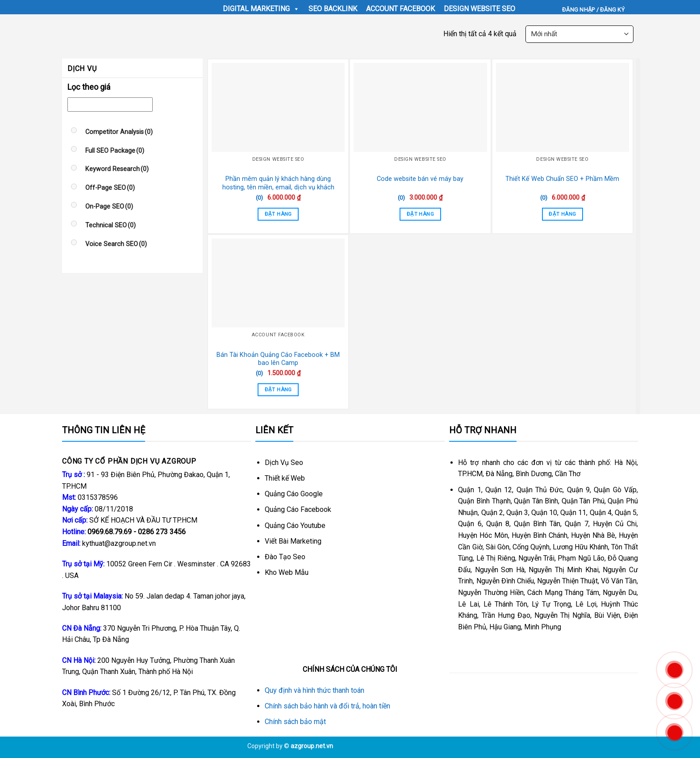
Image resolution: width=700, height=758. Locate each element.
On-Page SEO (109, 207)
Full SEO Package (115, 151)
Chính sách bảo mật (295, 722)
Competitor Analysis (119, 132)
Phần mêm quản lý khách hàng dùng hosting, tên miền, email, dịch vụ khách (278, 183)
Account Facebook (400, 9)
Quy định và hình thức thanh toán (315, 690)
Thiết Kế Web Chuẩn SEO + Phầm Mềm (562, 179)
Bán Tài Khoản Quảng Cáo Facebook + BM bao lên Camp (278, 359)
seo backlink (333, 9)
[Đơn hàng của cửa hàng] (579, 34)
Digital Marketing (261, 9)
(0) (259, 198)
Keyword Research (117, 169)
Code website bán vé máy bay (420, 179)
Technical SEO (110, 225)
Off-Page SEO (110, 188)
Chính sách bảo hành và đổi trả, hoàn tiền (327, 706)
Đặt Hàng (278, 214)
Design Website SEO (479, 9)
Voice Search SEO (116, 244)
